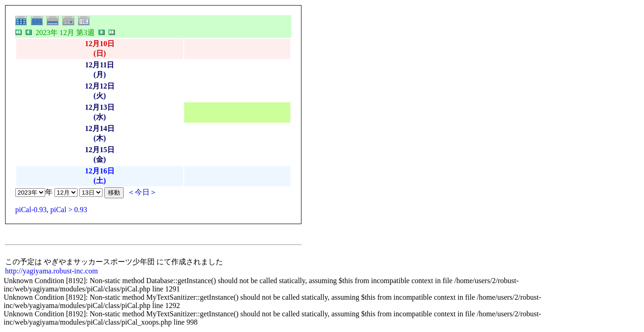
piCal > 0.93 (69, 210)
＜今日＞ (142, 192)
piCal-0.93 (31, 210)
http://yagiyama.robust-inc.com (51, 271)
